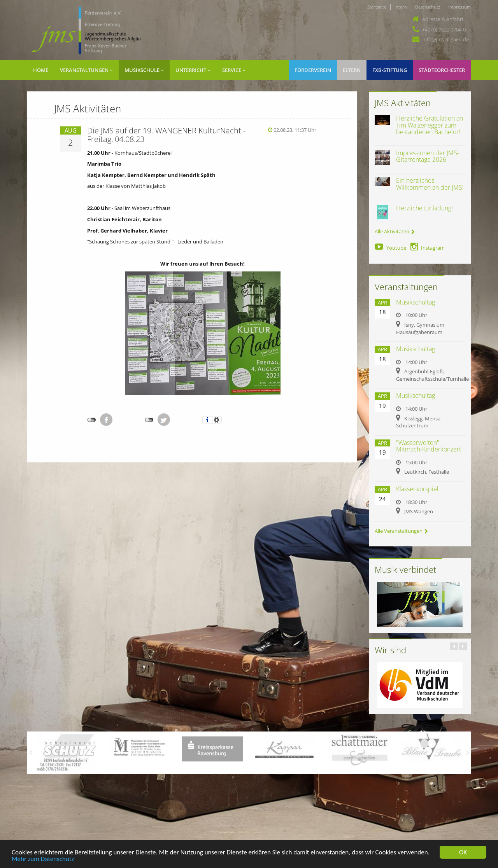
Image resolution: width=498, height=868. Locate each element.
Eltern (352, 70)
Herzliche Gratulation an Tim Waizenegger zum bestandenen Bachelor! (430, 125)
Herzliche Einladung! (424, 208)
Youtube (390, 248)
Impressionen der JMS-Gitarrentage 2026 (428, 156)
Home (41, 70)
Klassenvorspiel (417, 489)
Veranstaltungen (86, 70)
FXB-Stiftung (390, 70)
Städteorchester (442, 70)
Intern (401, 7)
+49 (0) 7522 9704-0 (444, 30)
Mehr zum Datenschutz (43, 859)
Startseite (377, 7)
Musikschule (144, 70)
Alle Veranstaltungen (401, 531)
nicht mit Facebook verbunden (92, 420)
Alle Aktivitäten (395, 231)
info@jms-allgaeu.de (446, 39)
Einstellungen (217, 420)
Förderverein (313, 70)
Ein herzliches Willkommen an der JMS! (430, 184)
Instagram (428, 248)
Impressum (459, 7)
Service (234, 70)
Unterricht (193, 70)
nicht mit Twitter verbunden (149, 420)
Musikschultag (416, 302)
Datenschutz (428, 7)
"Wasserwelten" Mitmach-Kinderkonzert (429, 446)
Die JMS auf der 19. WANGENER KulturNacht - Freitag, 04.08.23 (166, 135)
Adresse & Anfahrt (443, 19)
